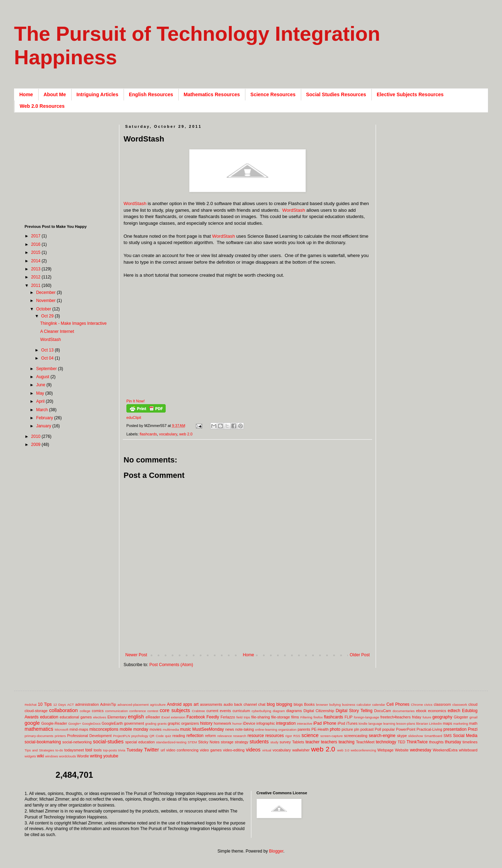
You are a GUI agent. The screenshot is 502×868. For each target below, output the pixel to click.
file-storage (280, 717)
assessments (211, 704)
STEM (192, 742)
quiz (168, 736)
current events (219, 711)
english (136, 717)
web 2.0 (186, 434)
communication (117, 711)
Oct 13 (48, 350)
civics (428, 705)
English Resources (151, 94)
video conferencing (183, 750)
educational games (76, 717)
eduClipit (134, 417)
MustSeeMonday (208, 729)
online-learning (266, 729)
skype (402, 736)
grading (151, 724)
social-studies (108, 742)
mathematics (39, 729)
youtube (111, 756)
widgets (30, 756)
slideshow (416, 736)
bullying (335, 705)
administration (87, 704)
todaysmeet (74, 750)
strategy (242, 742)
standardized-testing (171, 742)
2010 (37, 436)
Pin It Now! (136, 401)
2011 (37, 285)
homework (223, 723)
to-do (59, 750)
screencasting (356, 736)
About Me (55, 94)
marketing (461, 724)
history (206, 723)
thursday (453, 742)
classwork (460, 705)
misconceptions (104, 729)
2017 (37, 236)
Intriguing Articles (97, 94)
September (47, 369)
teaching (346, 742)
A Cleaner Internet (57, 331)
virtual (267, 750)
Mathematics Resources (212, 94)
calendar (379, 705)
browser (322, 705)
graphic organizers (183, 723)
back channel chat (250, 704)
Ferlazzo (228, 717)
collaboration (64, 710)
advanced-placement (133, 705)
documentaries (404, 711)
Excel (166, 717)
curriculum (241, 711)
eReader (153, 717)
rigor (289, 736)
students (259, 742)
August (43, 377)
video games (211, 750)
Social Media (465, 736)
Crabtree (199, 711)
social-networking (77, 742)
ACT (70, 705)
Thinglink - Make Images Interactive (73, 323)
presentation (455, 729)
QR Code (157, 736)
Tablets (298, 742)
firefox (318, 717)
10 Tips (45, 704)
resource (256, 736)
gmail (473, 717)
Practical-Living (430, 729)
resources (275, 736)
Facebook (196, 717)
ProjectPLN (122, 736)
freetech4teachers (395, 717)
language (375, 724)
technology (386, 742)
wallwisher (301, 750)
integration (286, 723)
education (49, 717)
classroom (442, 704)
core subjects (175, 710)
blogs (298, 704)
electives (100, 717)
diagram (279, 711)
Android (174, 704)
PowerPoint (406, 729)
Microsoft (62, 729)
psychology (140, 736)
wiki (40, 756)
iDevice (249, 723)
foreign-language (366, 717)
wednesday (421, 750)
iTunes (352, 723)
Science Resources (273, 94)
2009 (37, 445)
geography (442, 717)
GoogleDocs (91, 724)
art (196, 704)
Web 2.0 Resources (42, 106)
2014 (37, 261)
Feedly (213, 717)
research (240, 736)
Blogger (276, 851)
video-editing (234, 750)
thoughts (436, 742)
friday (417, 717)
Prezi (473, 729)
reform (210, 736)
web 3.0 (344, 750)
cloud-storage (36, 711)
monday (141, 729)
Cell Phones (398, 704)
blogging (284, 704)
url (163, 750)
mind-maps (79, 729)
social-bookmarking (43, 742)
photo (335, 729)
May (41, 393)
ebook (421, 711)
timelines (470, 742)
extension (178, 717)
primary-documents (39, 736)
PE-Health (320, 729)
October (44, 309)
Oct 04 (48, 358)
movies (156, 729)
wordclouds (68, 756)
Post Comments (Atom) (171, 665)
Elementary (117, 717)
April (41, 401)
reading (179, 736)
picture (347, 729)
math (473, 723)
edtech (454, 711)
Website (402, 750)
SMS (447, 736)
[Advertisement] (68, 169)
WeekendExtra (445, 750)
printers (60, 736)
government (134, 723)
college (85, 711)
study (274, 742)
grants (162, 724)
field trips (243, 717)
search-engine (382, 736)
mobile (126, 729)
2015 (37, 252)
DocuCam (383, 711)
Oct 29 (48, 316)
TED (402, 742)
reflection (195, 736)
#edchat (31, 705)
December (47, 292)
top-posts (110, 750)
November (47, 301)
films (295, 717)
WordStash (135, 203)
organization (287, 729)
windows (52, 756)
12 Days (60, 705)
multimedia (171, 729)
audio (228, 704)
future (427, 717)
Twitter (151, 750)
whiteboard (468, 750)
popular (389, 729)
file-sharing (261, 717)
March (43, 410)
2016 (37, 244)
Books (309, 704)
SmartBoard (433, 736)
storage (227, 742)
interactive (305, 724)
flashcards (148, 434)
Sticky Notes (209, 742)
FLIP (348, 717)
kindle (363, 724)
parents (304, 729)
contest (153, 711)
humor (237, 724)
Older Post (360, 655)
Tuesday (134, 750)
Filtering (306, 717)
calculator (364, 705)
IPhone (330, 723)
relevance (225, 736)
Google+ (75, 724)
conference (137, 711)
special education (140, 742)
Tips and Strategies (39, 750)
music (186, 729)
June (41, 385)
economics (437, 711)
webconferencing (364, 750)
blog (271, 704)
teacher (312, 742)
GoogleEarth (112, 723)
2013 (37, 269)
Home (26, 94)
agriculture (158, 705)
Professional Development (89, 736)
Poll (378, 729)
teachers (329, 742)
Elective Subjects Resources (410, 94)
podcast (367, 729)
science (310, 735)
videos (253, 750)
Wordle (83, 756)
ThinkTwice (417, 742)
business (349, 705)
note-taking (245, 729)
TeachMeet (365, 742)
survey (285, 742)
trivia (122, 750)
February (45, 418)
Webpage (385, 750)
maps (447, 723)
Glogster (461, 717)
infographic (266, 723)
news (229, 729)
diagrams (294, 711)
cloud (473, 704)
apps (187, 704)
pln (357, 729)
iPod (342, 723)
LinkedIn (435, 724)
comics (98, 711)
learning (389, 724)
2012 (37, 277)
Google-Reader (54, 723)
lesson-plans (406, 724)
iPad (317, 723)
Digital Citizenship (319, 711)
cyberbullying (262, 711)
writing (96, 756)
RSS (297, 736)
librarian (422, 724)
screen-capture (331, 736)
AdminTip (108, 704)
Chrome (417, 705)
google (32, 723)
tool (89, 750)
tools (98, 750)
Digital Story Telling (354, 711)
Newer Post (136, 655)
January (44, 426)
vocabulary (168, 434)
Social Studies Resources (336, 94)
